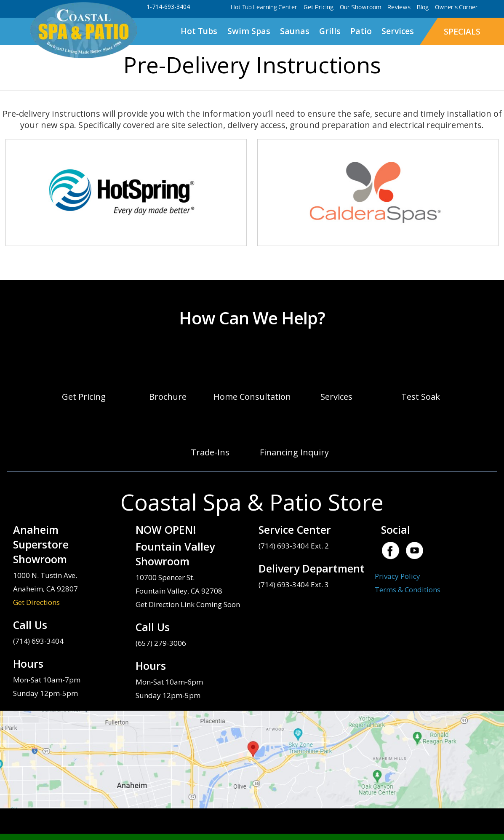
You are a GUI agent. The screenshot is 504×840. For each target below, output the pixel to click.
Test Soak (421, 397)
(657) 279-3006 (161, 643)
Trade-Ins (210, 452)
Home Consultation (252, 397)
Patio (361, 31)
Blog (423, 7)
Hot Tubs (199, 31)
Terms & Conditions (408, 590)
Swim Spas (249, 31)
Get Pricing (319, 7)
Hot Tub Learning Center (264, 7)
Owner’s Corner (456, 7)
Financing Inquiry (294, 452)
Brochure (168, 397)
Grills (330, 31)
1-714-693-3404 (168, 7)
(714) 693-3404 (38, 641)
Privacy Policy (397, 576)
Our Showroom (360, 7)
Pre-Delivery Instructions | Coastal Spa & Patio (83, 31)
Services (398, 31)
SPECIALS (462, 31)
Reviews (399, 7)
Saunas (295, 31)
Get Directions (36, 602)
